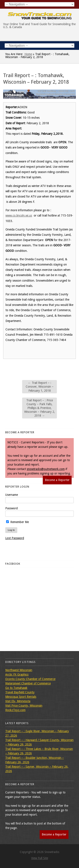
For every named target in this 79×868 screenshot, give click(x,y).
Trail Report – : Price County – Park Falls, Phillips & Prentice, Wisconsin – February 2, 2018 (40, 408)
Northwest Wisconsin (19, 670)
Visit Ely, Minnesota (18, 701)
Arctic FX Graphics (17, 675)
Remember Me (17, 522)
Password (11, 508)
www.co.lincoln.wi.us (19, 215)
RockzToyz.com (15, 710)
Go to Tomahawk (16, 688)
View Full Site (40, 858)
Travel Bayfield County (20, 692)
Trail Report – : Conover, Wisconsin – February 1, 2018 (40, 387)
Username (12, 495)
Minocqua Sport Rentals (21, 697)
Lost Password (15, 538)
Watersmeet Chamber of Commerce (28, 683)
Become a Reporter (57, 480)
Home (28, 54)
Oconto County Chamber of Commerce (30, 679)
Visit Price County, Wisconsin (24, 706)
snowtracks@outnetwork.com (46, 469)
